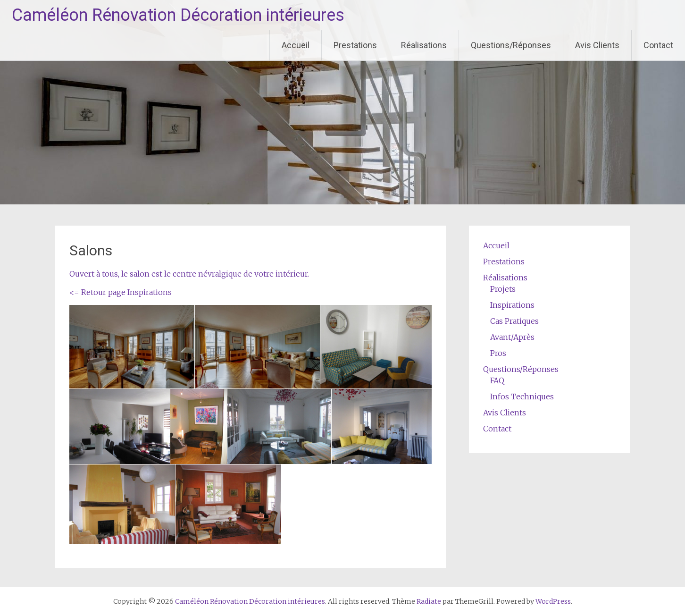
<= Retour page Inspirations (121, 292)
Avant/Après (512, 337)
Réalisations (424, 45)
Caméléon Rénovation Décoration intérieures (178, 15)
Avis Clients (597, 45)
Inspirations (512, 305)
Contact (658, 45)
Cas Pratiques (514, 321)
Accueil (296, 45)
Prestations (355, 45)
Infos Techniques (522, 397)
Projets (503, 289)
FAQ (497, 380)
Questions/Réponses (511, 45)
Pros (498, 353)
